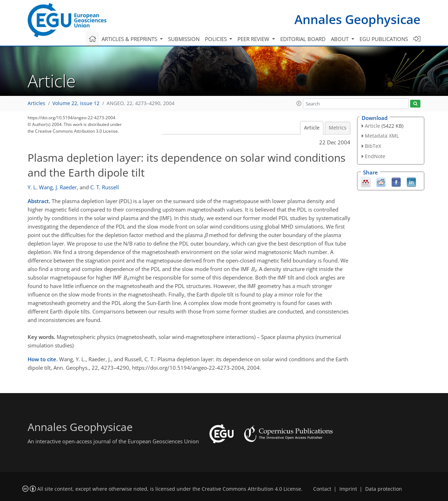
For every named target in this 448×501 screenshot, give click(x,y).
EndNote (375, 156)
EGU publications (384, 39)
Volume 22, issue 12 (76, 103)
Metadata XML (382, 136)
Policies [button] (217, 39)
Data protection (384, 489)
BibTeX (373, 146)
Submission (184, 39)
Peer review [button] (254, 39)
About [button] (340, 39)
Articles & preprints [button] (130, 39)
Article (312, 128)
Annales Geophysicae (357, 19)
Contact (322, 489)
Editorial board (303, 39)
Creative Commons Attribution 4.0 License (251, 489)
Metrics (338, 128)
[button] (299, 103)
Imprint (348, 489)
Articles (36, 103)
